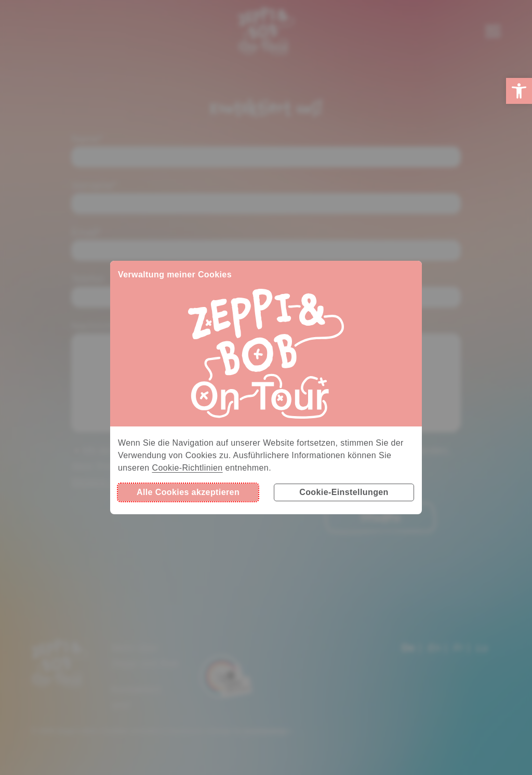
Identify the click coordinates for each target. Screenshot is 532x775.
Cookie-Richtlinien (187, 468)
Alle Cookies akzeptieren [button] (188, 492)
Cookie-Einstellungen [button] (344, 492)
